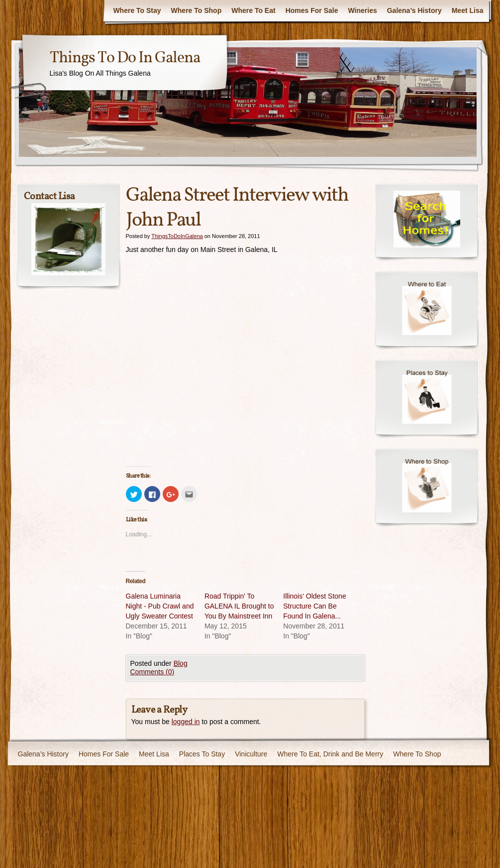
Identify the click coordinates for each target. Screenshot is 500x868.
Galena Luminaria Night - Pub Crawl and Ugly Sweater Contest (160, 606)
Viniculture (251, 754)
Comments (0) (152, 672)
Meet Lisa (468, 10)
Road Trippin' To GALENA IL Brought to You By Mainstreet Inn (239, 606)
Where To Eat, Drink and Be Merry (330, 754)
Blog (181, 663)
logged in (186, 722)
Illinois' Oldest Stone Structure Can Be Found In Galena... (314, 606)
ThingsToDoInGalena (177, 236)
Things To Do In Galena (125, 58)
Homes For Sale (312, 10)
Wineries (362, 10)
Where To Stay (137, 10)
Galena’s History (414, 10)
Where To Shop (197, 10)
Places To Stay (202, 754)
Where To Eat (253, 10)
